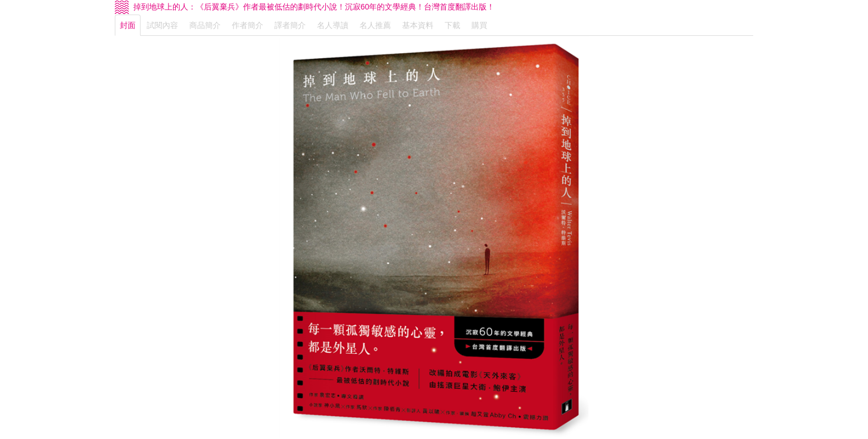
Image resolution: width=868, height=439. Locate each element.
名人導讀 (333, 25)
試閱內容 (162, 25)
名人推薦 (375, 25)
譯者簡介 (290, 25)
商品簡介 (205, 25)
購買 (479, 25)
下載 (452, 25)
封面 (128, 25)
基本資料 (418, 25)
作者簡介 (248, 25)
